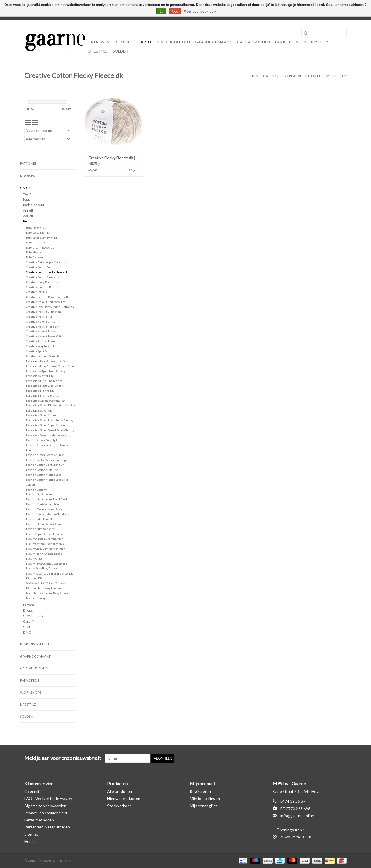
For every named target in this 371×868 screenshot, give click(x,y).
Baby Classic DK (36, 228)
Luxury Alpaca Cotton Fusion (44, 534)
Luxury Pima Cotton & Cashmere (47, 564)
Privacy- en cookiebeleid (46, 813)
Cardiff (28, 621)
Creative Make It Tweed (41, 331)
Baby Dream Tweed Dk (40, 247)
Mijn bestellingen (205, 798)
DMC (27, 632)
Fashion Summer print (40, 529)
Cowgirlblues (33, 616)
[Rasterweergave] (28, 122)
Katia (27, 199)
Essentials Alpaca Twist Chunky (46, 371)
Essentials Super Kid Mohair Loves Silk (50, 405)
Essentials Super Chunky (42, 415)
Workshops (316, 42)
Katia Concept (34, 205)
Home (255, 76)
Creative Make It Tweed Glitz (44, 336)
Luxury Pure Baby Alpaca (41, 568)
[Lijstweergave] (35, 122)
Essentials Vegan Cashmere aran (47, 435)
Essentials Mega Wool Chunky (45, 386)
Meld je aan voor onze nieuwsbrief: (63, 758)
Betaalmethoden (39, 820)
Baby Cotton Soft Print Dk (42, 238)
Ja (161, 12)
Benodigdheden (173, 42)
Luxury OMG (34, 558)
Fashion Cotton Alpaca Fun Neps (47, 460)
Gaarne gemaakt (213, 42)
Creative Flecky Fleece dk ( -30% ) (112, 161)
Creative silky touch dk (40, 346)
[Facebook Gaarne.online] (332, 758)
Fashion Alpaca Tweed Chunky (45, 455)
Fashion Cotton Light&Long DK (45, 465)
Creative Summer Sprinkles (44, 356)
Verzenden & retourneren (47, 827)
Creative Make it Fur (39, 317)
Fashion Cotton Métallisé (42, 470)
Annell (28, 210)
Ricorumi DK (34, 578)
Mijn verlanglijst (203, 806)
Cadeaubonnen (254, 42)
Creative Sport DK (37, 351)
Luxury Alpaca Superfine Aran (45, 539)
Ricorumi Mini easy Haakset (44, 588)
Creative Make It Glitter (41, 321)
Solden (120, 51)
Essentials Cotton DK (40, 376)
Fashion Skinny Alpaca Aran (43, 524)
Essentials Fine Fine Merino (44, 381)
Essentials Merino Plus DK (43, 395)
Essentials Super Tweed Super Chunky (50, 430)
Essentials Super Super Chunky (46, 425)
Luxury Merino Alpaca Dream (44, 554)
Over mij (32, 791)
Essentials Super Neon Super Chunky (50, 420)
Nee (175, 12)
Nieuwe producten (124, 798)
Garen (144, 42)
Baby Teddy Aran (36, 257)
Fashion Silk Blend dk (39, 519)
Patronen (99, 42)
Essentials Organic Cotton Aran (46, 401)
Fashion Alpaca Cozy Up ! (41, 440)
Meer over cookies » (200, 12)
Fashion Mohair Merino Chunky (46, 514)
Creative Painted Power (41, 341)
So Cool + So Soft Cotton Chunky (45, 583)
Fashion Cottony (36, 490)
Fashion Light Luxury (39, 494)
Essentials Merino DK (40, 391)
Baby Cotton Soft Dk (38, 232)
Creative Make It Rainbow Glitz (46, 302)
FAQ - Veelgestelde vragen (48, 798)
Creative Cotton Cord (39, 267)
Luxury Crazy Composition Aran (46, 549)
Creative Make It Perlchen (43, 327)
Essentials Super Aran (40, 410)
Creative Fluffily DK (39, 287)
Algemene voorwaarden (45, 806)
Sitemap (32, 834)
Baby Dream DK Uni (39, 242)
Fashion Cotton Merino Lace (44, 475)
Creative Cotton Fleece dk (42, 277)
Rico (281, 76)
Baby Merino (34, 252)
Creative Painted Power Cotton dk (47, 297)
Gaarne (29, 627)
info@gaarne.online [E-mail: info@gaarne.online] (297, 816)
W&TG (28, 194)
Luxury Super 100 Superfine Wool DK (49, 573)
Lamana (29, 605)
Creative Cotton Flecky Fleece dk (317, 76)
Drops (28, 610)
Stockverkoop (119, 806)
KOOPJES (124, 42)
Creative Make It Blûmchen (43, 312)
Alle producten (120, 791)
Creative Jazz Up (36, 292)
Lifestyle (98, 51)
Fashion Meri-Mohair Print (43, 504)
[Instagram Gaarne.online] (342, 758)
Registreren (200, 791)
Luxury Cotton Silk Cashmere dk (46, 544)
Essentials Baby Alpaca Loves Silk (47, 361)
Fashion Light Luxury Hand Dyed (47, 499)
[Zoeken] (324, 33)
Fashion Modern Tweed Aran (44, 509)
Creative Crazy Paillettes (42, 282)
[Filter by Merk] (48, 139)
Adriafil (28, 216)
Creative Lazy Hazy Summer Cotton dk (50, 307)
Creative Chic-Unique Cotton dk (46, 262)
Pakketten (287, 42)
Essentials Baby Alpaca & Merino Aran (50, 366)
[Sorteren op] (48, 130)
